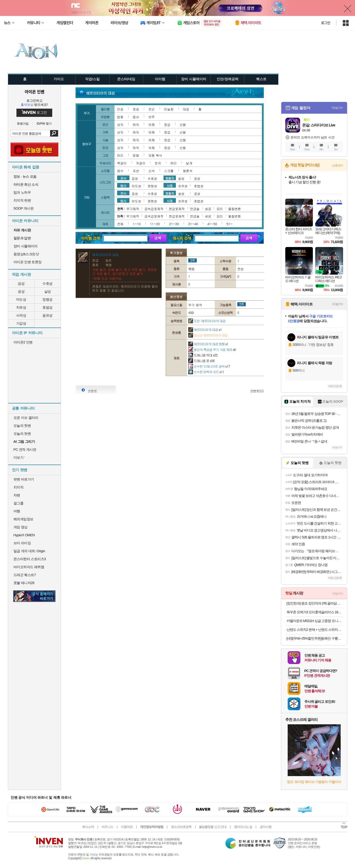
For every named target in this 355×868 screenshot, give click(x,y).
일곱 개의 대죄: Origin (29, 551)
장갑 (167, 124)
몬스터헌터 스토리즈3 (30, 559)
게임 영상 (21, 527)
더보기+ (337, 108)
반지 (158, 163)
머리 (120, 155)
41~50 (212, 224)
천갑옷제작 (177, 209)
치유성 (21, 307)
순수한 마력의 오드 (206, 372)
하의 (136, 124)
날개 (189, 163)
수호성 (47, 284)
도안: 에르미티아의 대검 (207, 321)
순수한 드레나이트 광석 (209, 366)
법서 (136, 117)
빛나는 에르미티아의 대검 (208, 335)
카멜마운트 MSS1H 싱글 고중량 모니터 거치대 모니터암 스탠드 (315, 621)
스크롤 (169, 171)
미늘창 (169, 109)
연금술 (195, 209)
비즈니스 (107, 827)
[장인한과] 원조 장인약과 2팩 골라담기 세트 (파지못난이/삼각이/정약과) (315, 603)
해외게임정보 (23, 519)
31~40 (193, 224)
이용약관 (127, 827)
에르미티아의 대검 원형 (208, 344)
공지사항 (266, 827)
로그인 (326, 23)
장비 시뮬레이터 (26, 246)
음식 (120, 171)
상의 (120, 124)
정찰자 (170, 178)
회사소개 (88, 827)
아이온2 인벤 (23, 342)
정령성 (47, 299)
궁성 (21, 292)
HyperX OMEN (24, 535)
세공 (208, 209)
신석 (152, 171)
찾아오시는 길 (243, 827)
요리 (220, 209)
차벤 (17, 495)
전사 (123, 178)
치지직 (19, 487)
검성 (21, 284)
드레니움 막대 (203, 355)
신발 (183, 124)
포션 (136, 171)
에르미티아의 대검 (205, 329)
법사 (123, 185)
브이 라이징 (22, 543)
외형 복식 (155, 155)
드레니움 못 (201, 361)
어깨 (152, 124)
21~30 (174, 224)
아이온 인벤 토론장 (28, 262)
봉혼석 (188, 171)
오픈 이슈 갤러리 (26, 418)
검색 (54, 133)
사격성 (21, 315)
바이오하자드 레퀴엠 (29, 567)
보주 (152, 117)
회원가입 (23, 124)
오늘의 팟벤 (22, 434)
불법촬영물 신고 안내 (213, 827)
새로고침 (334, 386)
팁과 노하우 (22, 192)
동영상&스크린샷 (26, 254)
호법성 (47, 307)
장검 (136, 109)
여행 (17, 511)
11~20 (155, 224)
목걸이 (122, 163)
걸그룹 (19, 503)
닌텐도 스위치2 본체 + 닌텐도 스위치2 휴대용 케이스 (315, 630)
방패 (136, 155)
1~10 (137, 224)
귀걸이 (141, 163)
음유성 (47, 315)
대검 (186, 109)
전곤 (152, 109)
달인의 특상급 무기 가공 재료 (212, 349)
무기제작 (133, 209)
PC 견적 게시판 (25, 450)
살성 (48, 292)
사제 (170, 185)
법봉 (120, 117)
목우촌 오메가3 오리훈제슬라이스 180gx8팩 (315, 612)
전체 (120, 224)
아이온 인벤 (34, 92)
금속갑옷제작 (154, 209)
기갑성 (21, 323)
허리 (174, 163)
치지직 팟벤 (22, 200)
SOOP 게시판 (24, 208)
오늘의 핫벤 (22, 426)
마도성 (21, 299)
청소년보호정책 (181, 827)
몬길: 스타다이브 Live (319, 125)
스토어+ (338, 165)
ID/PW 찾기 (44, 124)
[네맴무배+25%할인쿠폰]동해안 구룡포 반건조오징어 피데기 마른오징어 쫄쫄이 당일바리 (315, 638)
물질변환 (235, 209)
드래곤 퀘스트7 (25, 575)
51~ (229, 224)
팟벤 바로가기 (24, 479)
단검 (120, 109)
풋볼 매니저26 (24, 583)
